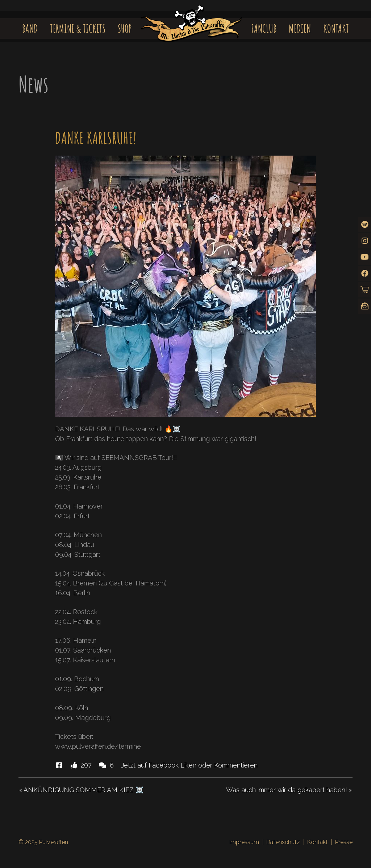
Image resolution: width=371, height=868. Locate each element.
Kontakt (336, 28)
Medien (300, 28)
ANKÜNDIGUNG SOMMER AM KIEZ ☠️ (84, 790)
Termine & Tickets (78, 28)
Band (30, 28)
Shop (125, 28)
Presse (344, 842)
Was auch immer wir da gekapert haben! (287, 790)
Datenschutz (283, 842)
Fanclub (264, 28)
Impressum (244, 842)
